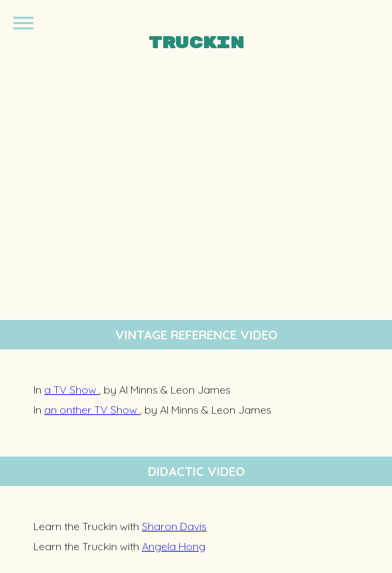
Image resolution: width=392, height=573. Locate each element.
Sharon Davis (174, 526)
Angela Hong (174, 546)
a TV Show (72, 390)
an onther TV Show (92, 410)
